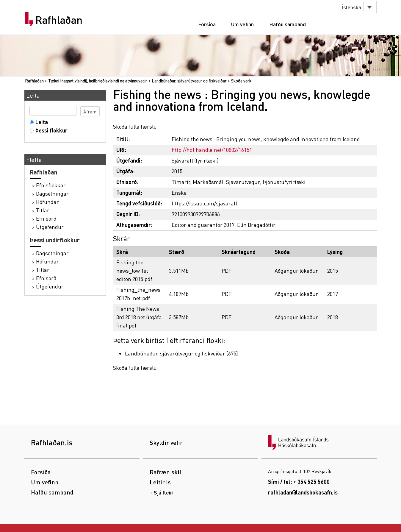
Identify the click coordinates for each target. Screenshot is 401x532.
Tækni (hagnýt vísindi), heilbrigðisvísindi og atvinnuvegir (98, 81)
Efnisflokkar (51, 185)
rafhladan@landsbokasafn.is (303, 492)
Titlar (43, 210)
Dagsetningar (52, 193)
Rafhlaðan (59, 20)
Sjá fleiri (164, 492)
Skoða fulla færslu (135, 126)
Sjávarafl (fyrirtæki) (195, 160)
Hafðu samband (288, 24)
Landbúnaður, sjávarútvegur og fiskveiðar (189, 81)
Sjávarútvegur (243, 182)
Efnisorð (46, 218)
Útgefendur (50, 227)
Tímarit (181, 182)
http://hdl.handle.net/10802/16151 (212, 150)
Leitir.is (160, 482)
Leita (40, 122)
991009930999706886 (196, 214)
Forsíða (207, 24)
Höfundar (47, 202)
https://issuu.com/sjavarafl (204, 203)
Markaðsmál (208, 182)
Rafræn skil (166, 472)
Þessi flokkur (50, 130)
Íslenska (351, 7)
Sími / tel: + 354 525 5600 (299, 482)
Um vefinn (242, 24)
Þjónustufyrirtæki (284, 182)
